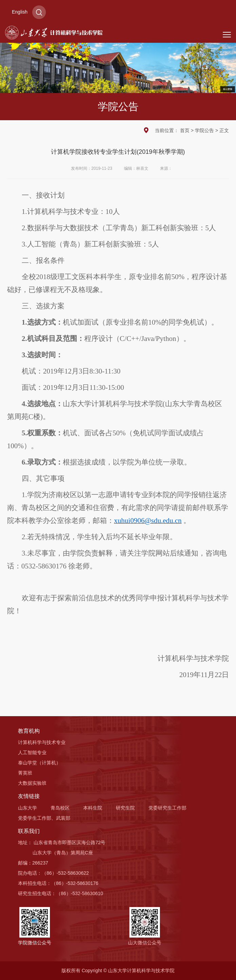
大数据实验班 (32, 783)
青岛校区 (60, 808)
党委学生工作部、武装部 (44, 818)
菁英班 (25, 773)
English (20, 12)
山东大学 (28, 808)
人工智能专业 (32, 752)
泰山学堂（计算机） (39, 763)
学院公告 (204, 130)
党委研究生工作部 (167, 808)
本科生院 (93, 808)
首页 (185, 130)
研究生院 (125, 808)
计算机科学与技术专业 (42, 742)
